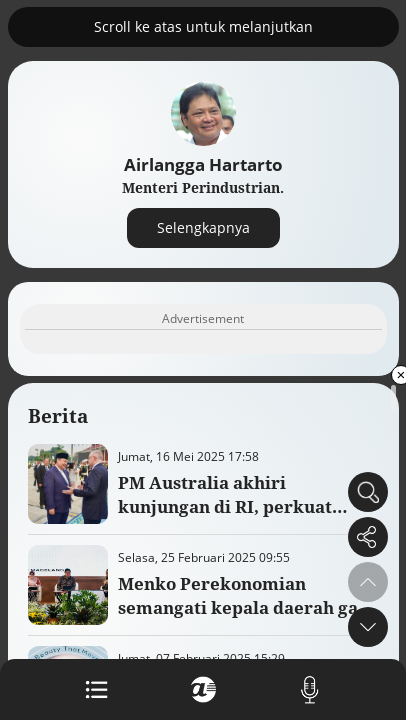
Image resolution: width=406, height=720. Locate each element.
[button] (368, 627)
